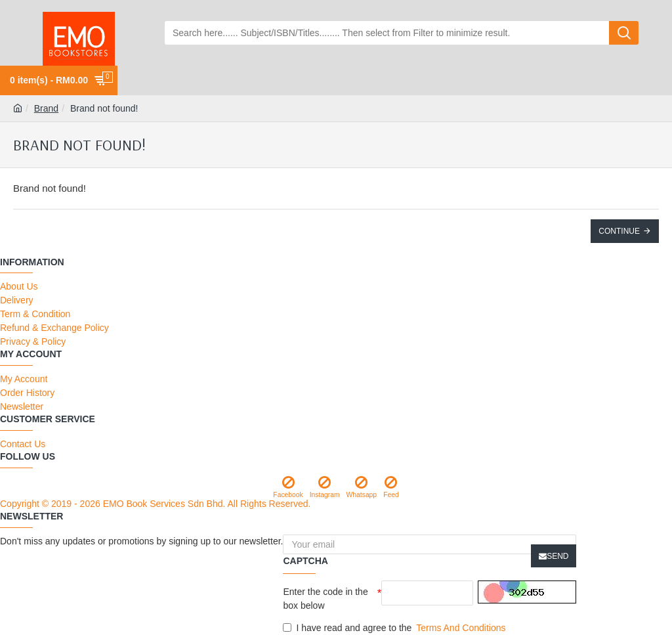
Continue (619, 231)
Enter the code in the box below (325, 599)
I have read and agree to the (395, 628)
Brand (46, 108)
